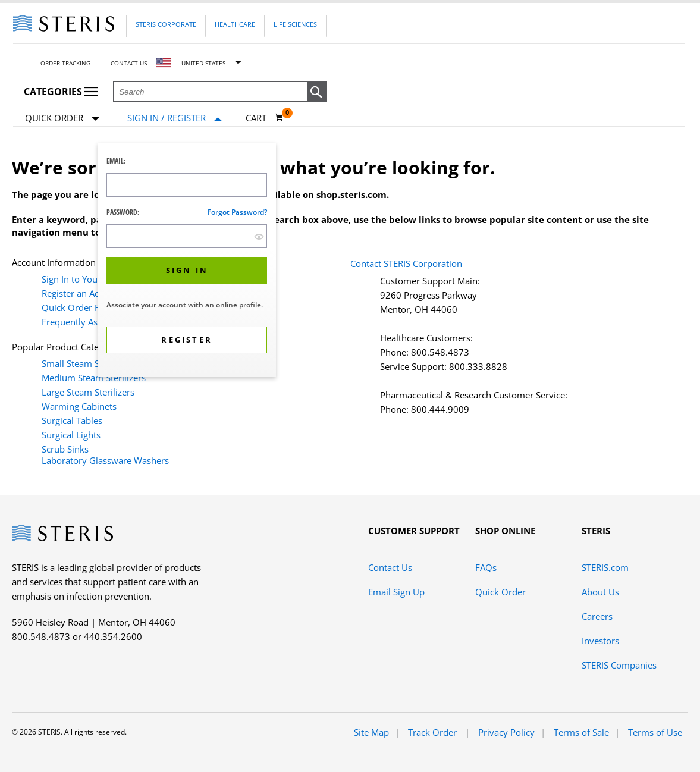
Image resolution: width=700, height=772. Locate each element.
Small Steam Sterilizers (88, 363)
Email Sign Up (396, 592)
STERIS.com (605, 567)
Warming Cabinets (79, 406)
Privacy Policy (506, 732)
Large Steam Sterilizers (88, 392)
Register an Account (82, 293)
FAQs (486, 567)
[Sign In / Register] (175, 118)
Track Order (434, 732)
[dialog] (187, 261)
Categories (61, 92)
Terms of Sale (581, 732)
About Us (600, 592)
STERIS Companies (619, 665)
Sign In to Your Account (89, 279)
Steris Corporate (166, 24)
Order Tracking (65, 63)
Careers (597, 616)
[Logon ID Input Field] (187, 185)
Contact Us (129, 63)
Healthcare (235, 24)
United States (203, 63)
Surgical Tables (72, 420)
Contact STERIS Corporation (406, 263)
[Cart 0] (265, 118)
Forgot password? (237, 212)
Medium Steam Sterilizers (94, 378)
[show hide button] (259, 236)
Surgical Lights (71, 435)
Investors (600, 641)
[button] (317, 92)
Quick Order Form (79, 307)
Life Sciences (295, 24)
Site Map (371, 732)
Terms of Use (655, 732)
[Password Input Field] (187, 236)
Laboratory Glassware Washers (105, 460)
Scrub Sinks (65, 449)
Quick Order (62, 119)
